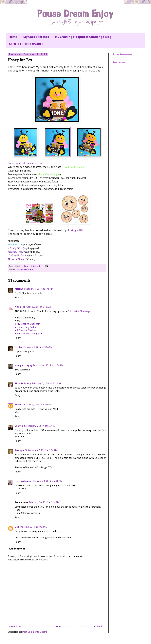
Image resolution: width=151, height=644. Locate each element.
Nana (18, 307)
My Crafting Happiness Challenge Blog (83, 37)
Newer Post (15, 626)
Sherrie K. (20, 426)
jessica (19, 347)
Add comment (17, 549)
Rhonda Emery (23, 383)
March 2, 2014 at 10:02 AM (34, 527)
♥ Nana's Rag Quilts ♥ (26, 327)
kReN (18, 405)
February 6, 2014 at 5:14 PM (46, 383)
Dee (17, 527)
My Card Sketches (36, 37)
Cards (31, 269)
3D (18, 269)
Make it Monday (16, 252)
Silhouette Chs (15, 245)
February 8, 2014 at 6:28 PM (48, 481)
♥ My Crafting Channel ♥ (28, 324)
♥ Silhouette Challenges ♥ (28, 334)
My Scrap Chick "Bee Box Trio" (25, 163)
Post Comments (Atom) (35, 632)
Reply (18, 297)
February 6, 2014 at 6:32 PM (41, 426)
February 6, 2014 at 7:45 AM (39, 289)
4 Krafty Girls (15, 248)
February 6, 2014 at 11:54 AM (48, 365)
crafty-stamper (24, 481)
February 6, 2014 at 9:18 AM (36, 307)
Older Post (100, 626)
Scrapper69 (21, 450)
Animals (24, 269)
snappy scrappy (23, 365)
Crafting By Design (18, 255)
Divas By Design (17, 259)
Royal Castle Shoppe (74, 167)
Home (13, 37)
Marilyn (19, 289)
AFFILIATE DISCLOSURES (26, 44)
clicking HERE (75, 230)
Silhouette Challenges (80, 311)
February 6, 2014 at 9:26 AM (38, 347)
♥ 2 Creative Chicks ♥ (26, 330)
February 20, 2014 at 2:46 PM (44, 502)
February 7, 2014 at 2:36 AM (43, 450)
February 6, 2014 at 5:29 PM (36, 405)
